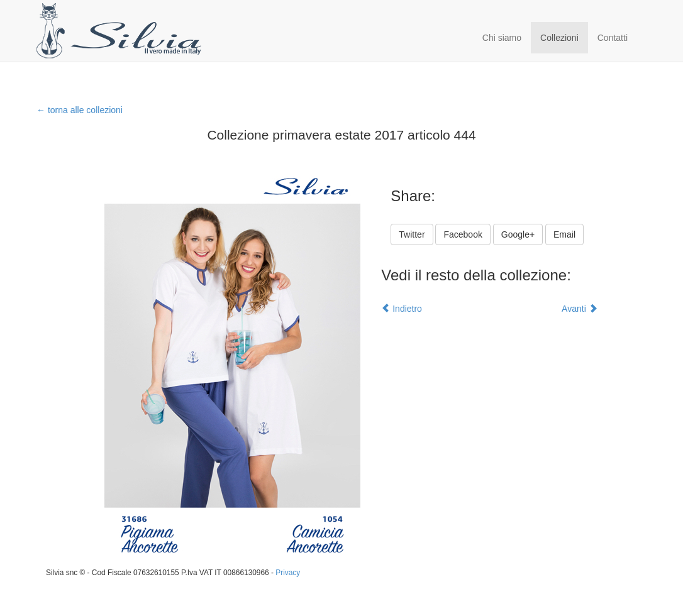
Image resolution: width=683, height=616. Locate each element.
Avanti (580, 309)
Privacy (288, 573)
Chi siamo (502, 38)
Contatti (613, 38)
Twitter (412, 234)
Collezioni (559, 38)
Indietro (402, 309)
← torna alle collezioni (80, 110)
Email (564, 234)
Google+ (518, 234)
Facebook (463, 234)
